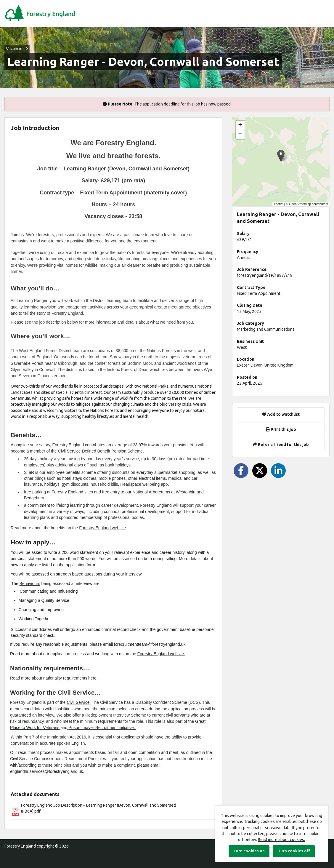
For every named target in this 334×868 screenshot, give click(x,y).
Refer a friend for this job (281, 445)
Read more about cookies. (281, 840)
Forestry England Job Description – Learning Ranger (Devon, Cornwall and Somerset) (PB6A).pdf (99, 808)
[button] (281, 156)
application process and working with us (87, 654)
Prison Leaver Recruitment (93, 728)
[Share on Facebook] (241, 471)
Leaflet (279, 204)
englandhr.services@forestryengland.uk (46, 771)
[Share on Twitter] (260, 471)
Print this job (281, 429)
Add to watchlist (281, 414)
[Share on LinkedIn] (278, 471)
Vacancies (17, 49)
